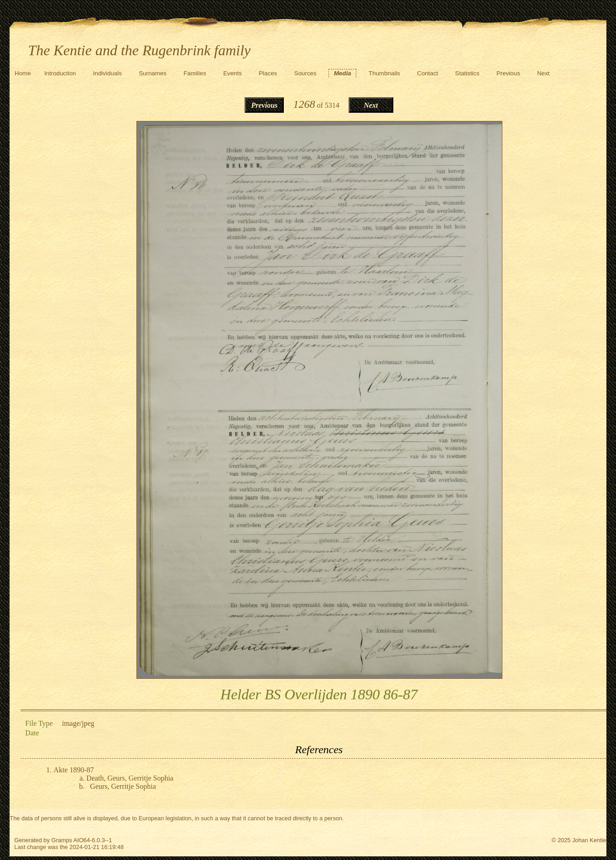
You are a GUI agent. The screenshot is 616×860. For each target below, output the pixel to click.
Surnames (153, 73)
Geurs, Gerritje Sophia (123, 786)
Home (23, 73)
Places (268, 73)
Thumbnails (384, 73)
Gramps (62, 840)
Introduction (60, 73)
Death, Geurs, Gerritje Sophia (130, 778)
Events (232, 73)
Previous (508, 73)
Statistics (467, 73)
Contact (428, 73)
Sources (305, 73)
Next (543, 73)
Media (343, 73)
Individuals (107, 73)
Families (195, 73)
